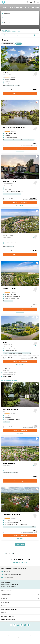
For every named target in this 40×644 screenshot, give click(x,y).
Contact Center (12, 586)
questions (14, 585)
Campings (4, 598)
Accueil (3, 554)
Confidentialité (24, 635)
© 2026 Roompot (20, 638)
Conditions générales (8, 635)
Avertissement (17, 635)
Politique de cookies (32, 635)
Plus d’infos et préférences (20, 563)
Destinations (9, 554)
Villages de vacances (7, 591)
